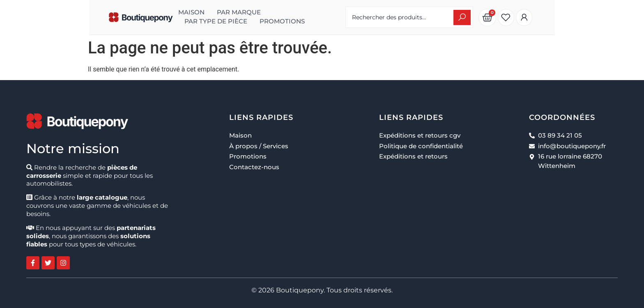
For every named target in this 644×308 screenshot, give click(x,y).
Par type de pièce (249, 17)
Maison (136, 17)
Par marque (183, 17)
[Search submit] (521, 17)
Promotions (315, 17)
